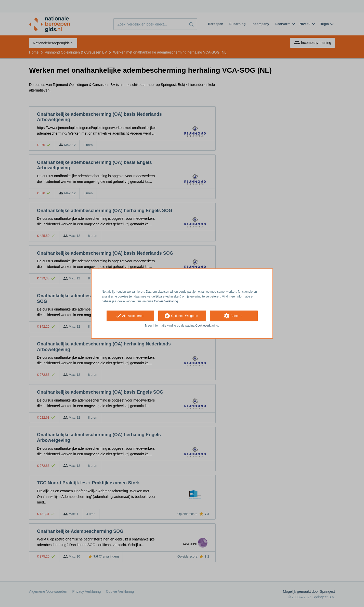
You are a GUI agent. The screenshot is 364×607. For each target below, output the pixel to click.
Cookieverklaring (207, 326)
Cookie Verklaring (166, 301)
